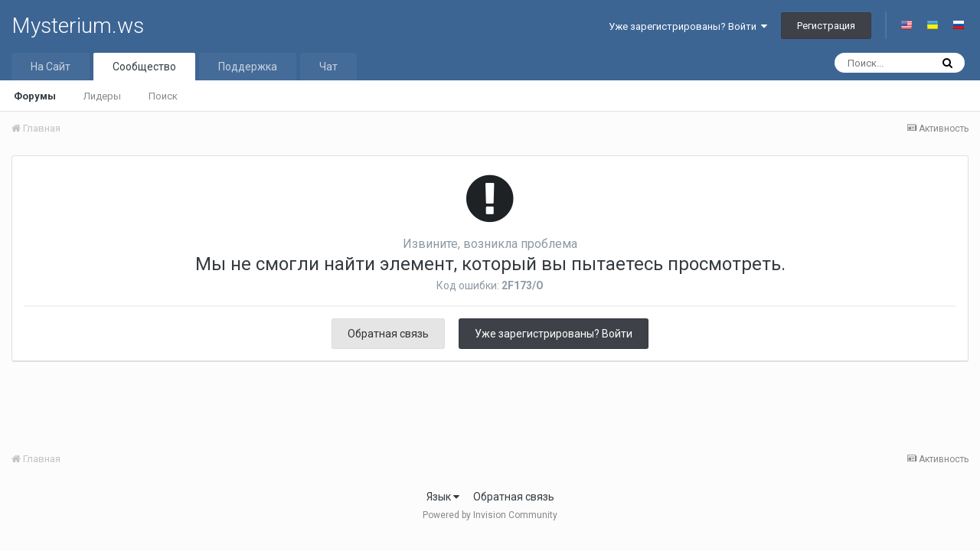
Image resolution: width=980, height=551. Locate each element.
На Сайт (51, 67)
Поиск (163, 96)
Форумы (35, 96)
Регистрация (826, 26)
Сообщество (144, 67)
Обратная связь (388, 334)
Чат (328, 67)
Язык (443, 497)
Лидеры (102, 96)
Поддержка (248, 67)
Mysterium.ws (78, 26)
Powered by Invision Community (490, 515)
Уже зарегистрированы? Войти (688, 26)
